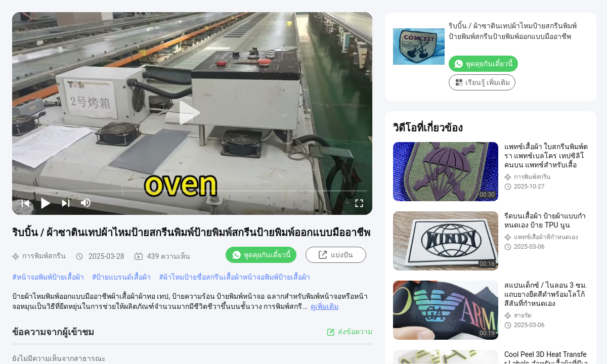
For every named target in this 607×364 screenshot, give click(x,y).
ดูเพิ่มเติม (324, 306)
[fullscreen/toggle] (359, 203)
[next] (66, 203)
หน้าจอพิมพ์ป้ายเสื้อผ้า (50, 277)
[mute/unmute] (86, 203)
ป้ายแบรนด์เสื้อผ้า (123, 277)
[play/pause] (46, 203)
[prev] (25, 203)
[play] (192, 113)
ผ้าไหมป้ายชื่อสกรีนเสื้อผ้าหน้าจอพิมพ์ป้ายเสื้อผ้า (237, 277)
